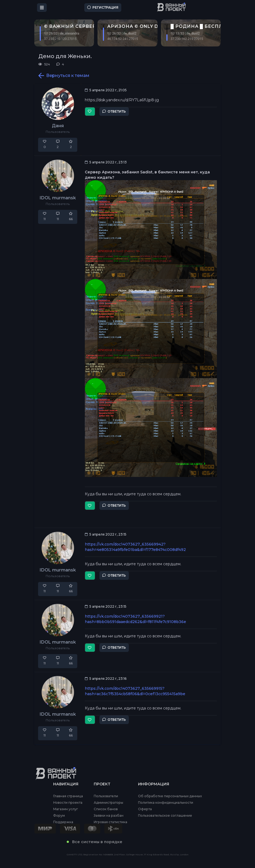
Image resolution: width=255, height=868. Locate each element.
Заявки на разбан (109, 816)
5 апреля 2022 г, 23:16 (106, 679)
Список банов (106, 809)
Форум (59, 816)
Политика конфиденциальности (166, 803)
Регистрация (103, 7)
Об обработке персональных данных (170, 796)
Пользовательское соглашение (165, 816)
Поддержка (63, 822)
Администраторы (108, 803)
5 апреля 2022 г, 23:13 (106, 162)
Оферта (145, 809)
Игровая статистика (110, 822)
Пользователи (106, 796)
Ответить (114, 111)
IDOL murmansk (58, 198)
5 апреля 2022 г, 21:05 (106, 90)
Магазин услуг (66, 809)
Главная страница (68, 796)
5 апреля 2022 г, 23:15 (106, 534)
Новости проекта (68, 803)
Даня (58, 126)
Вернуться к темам (64, 76)
